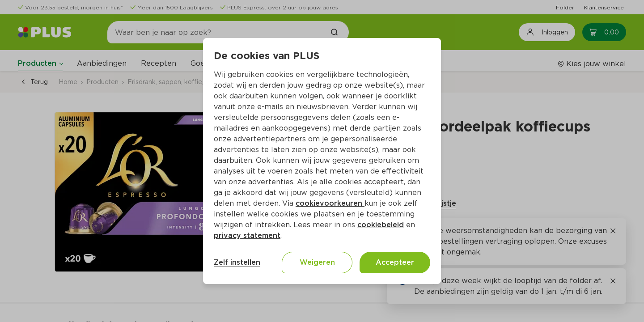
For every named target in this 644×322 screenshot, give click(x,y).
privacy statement (247, 235)
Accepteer (395, 262)
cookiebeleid (381, 225)
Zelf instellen (237, 262)
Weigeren (317, 262)
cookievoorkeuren (330, 203)
